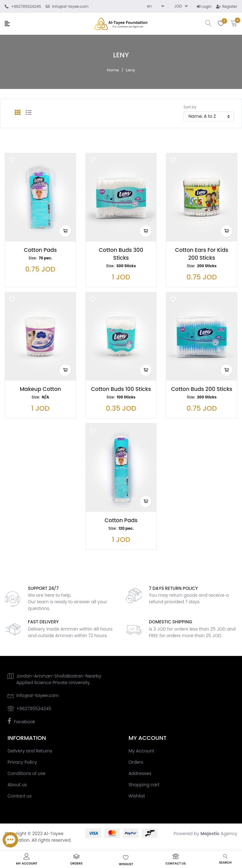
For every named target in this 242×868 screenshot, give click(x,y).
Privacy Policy (22, 762)
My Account (141, 751)
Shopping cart (144, 785)
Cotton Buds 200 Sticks (202, 389)
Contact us (20, 796)
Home (113, 70)
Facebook (24, 722)
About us (17, 785)
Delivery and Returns (30, 751)
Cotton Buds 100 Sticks (121, 389)
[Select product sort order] (209, 117)
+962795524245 (34, 709)
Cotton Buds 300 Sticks (121, 254)
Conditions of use (26, 773)
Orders (136, 762)
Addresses (140, 773)
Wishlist (137, 796)
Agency (219, 834)
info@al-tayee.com (37, 695)
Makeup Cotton (40, 389)
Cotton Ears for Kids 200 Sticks (202, 254)
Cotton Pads (40, 250)
